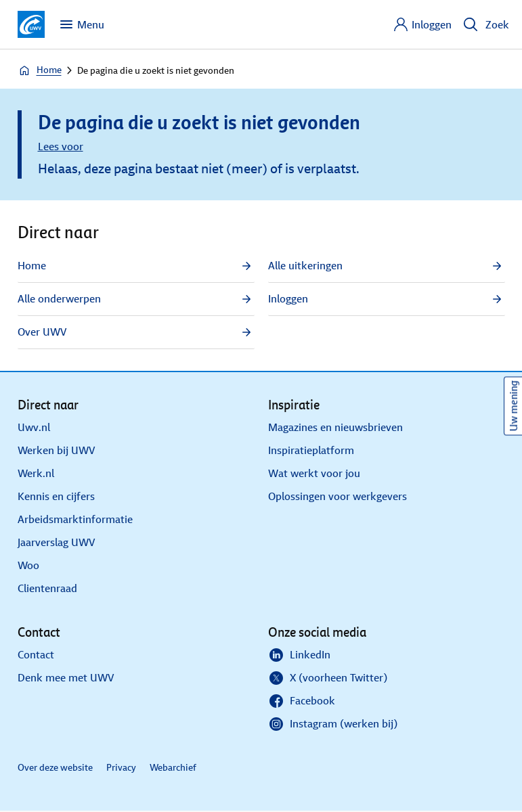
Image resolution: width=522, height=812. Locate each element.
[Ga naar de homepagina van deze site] (31, 24)
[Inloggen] (422, 24)
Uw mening (514, 406)
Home (40, 70)
